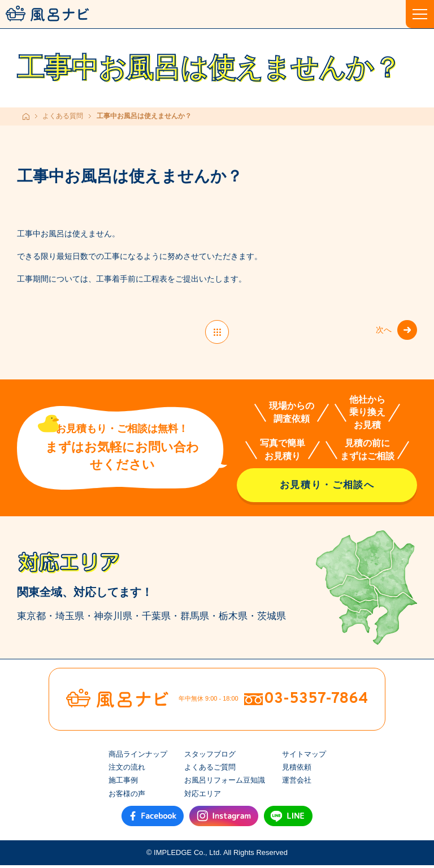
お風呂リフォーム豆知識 (225, 783)
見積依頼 (297, 770)
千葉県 (156, 619)
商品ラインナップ (138, 757)
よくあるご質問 (210, 770)
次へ (381, 331)
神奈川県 (113, 619)
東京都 (31, 619)
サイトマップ (304, 757)
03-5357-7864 (316, 702)
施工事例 (123, 783)
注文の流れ (127, 770)
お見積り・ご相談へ (327, 488)
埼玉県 (70, 619)
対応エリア (203, 796)
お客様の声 (127, 796)
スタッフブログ (210, 757)
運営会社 (297, 783)
